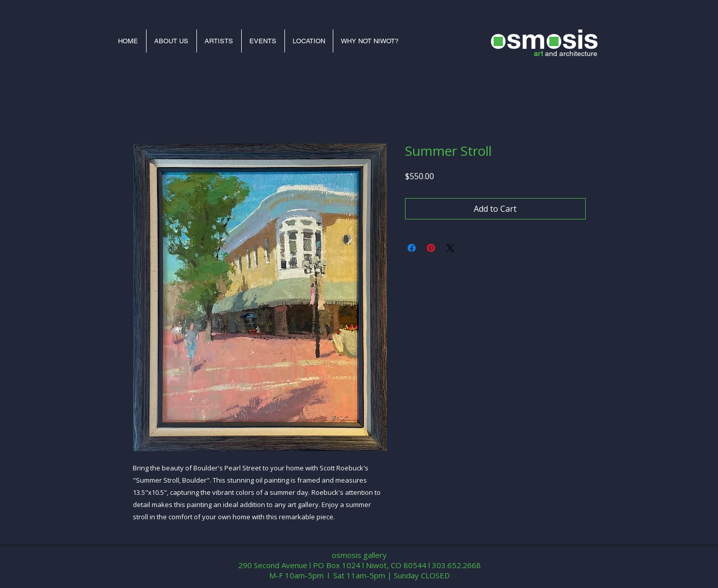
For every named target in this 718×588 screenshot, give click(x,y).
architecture (578, 53)
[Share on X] (450, 248)
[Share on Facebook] (412, 248)
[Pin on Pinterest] (431, 248)
